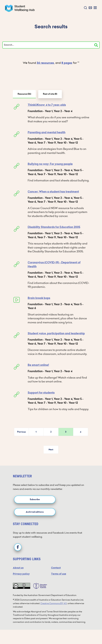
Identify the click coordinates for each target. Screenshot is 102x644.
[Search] (96, 45)
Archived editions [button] (35, 512)
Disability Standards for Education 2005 (54, 227)
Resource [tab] (24, 94)
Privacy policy (21, 574)
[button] (85, 8)
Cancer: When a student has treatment (53, 192)
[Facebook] (18, 547)
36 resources (45, 63)
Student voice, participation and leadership (56, 333)
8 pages (67, 63)
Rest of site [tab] (50, 94)
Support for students (41, 393)
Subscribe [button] (35, 499)
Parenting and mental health (47, 132)
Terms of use (59, 574)
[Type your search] (51, 45)
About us (18, 568)
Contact (56, 568)
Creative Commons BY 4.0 (54, 603)
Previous (21, 432)
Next (51, 450)
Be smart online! (38, 365)
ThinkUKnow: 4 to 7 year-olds (47, 105)
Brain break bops (39, 298)
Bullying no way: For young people (50, 164)
